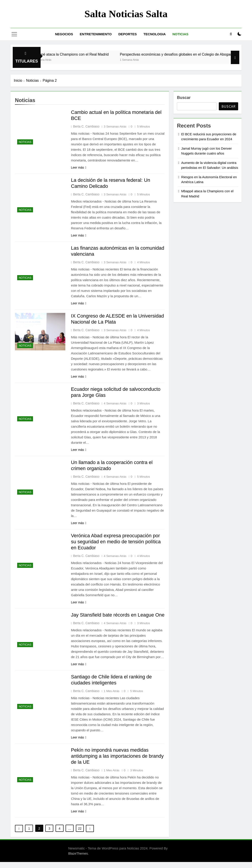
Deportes (128, 34)
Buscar (184, 98)
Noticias (180, 34)
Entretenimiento (96, 34)
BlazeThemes (78, 860)
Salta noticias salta (126, 14)
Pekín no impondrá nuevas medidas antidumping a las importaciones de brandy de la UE (118, 762)
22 (80, 835)
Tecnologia (155, 34)
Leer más (78, 167)
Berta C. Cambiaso (86, 126)
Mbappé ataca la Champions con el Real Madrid (77, 54)
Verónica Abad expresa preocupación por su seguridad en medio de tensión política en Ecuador (116, 542)
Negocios (64, 34)
